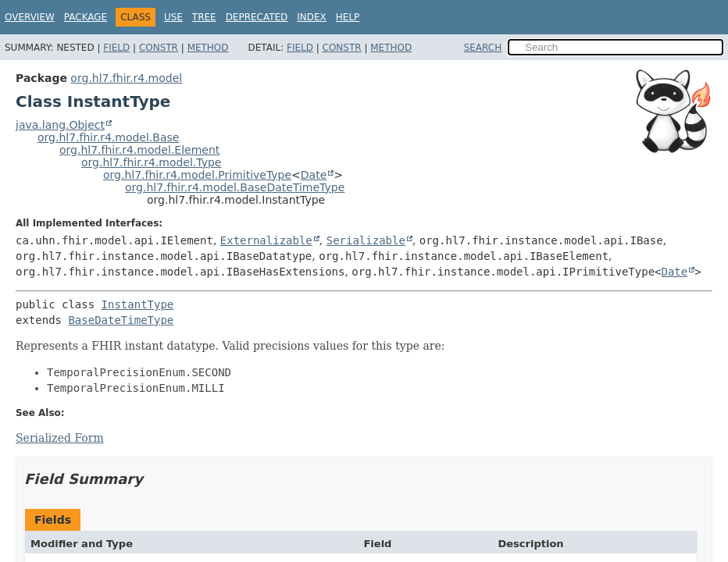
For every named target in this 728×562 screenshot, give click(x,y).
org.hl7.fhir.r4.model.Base (108, 137)
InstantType (138, 304)
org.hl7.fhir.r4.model (126, 78)
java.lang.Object (60, 125)
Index (312, 17)
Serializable (366, 240)
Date (314, 175)
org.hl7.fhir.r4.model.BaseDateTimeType (235, 187)
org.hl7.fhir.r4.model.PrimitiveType (197, 175)
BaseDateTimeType (121, 320)
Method (208, 48)
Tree (204, 17)
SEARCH (483, 48)
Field (116, 48)
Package (86, 17)
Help (348, 17)
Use (173, 17)
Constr (159, 48)
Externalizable (266, 240)
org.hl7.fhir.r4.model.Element (139, 150)
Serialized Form (60, 438)
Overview (30, 17)
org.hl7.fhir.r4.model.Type (151, 162)
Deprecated (257, 17)
